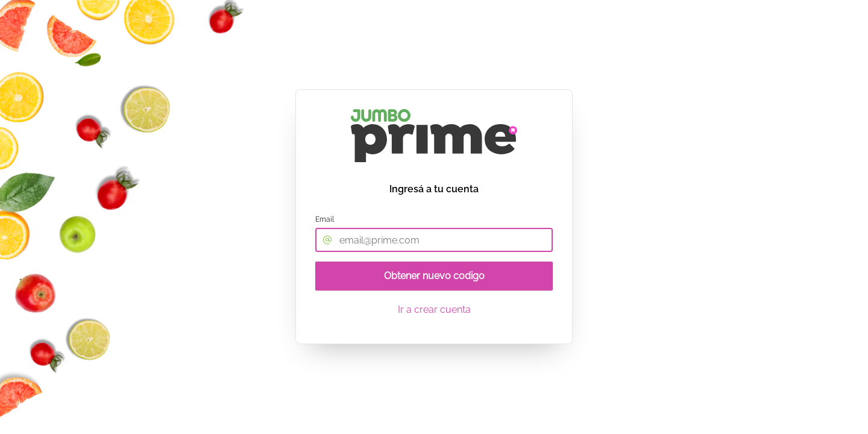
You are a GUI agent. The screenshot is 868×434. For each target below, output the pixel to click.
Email (325, 219)
